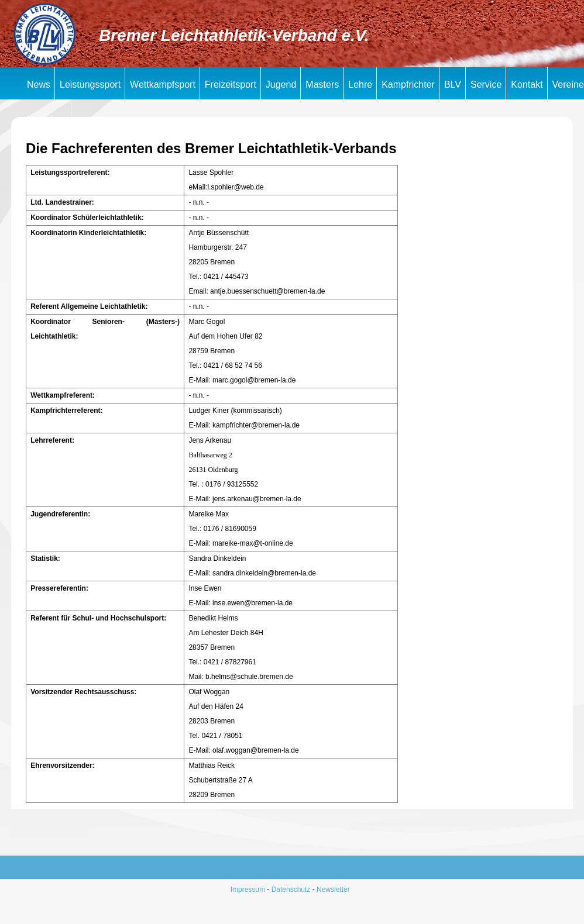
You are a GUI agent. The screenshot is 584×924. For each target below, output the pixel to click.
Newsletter (333, 889)
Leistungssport (90, 85)
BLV (453, 85)
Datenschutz (291, 889)
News (39, 85)
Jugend (281, 85)
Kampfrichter (408, 85)
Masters (322, 85)
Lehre (360, 85)
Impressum (248, 889)
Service (486, 85)
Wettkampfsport (163, 85)
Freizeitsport (231, 85)
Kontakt (527, 85)
